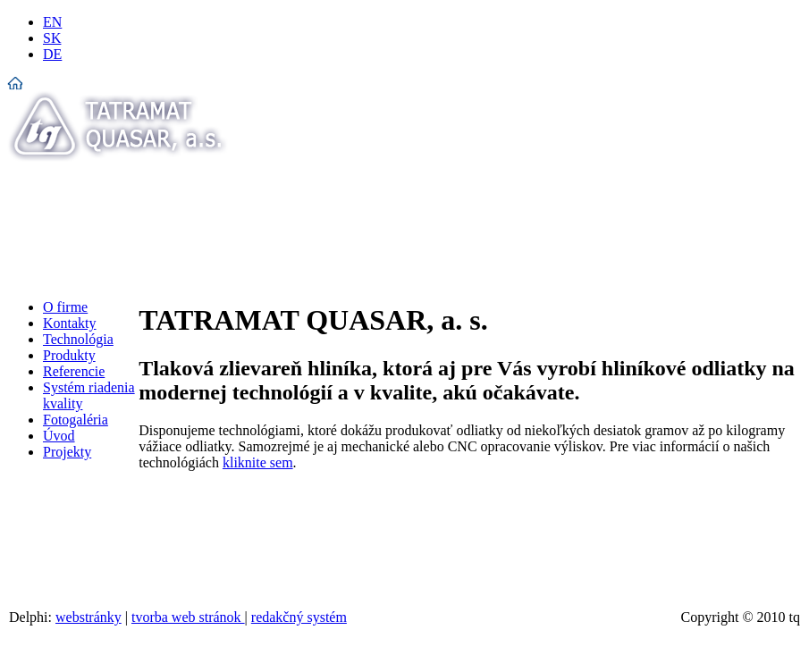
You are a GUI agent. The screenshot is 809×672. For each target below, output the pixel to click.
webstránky (88, 617)
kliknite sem (258, 462)
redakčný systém (299, 617)
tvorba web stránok (188, 617)
